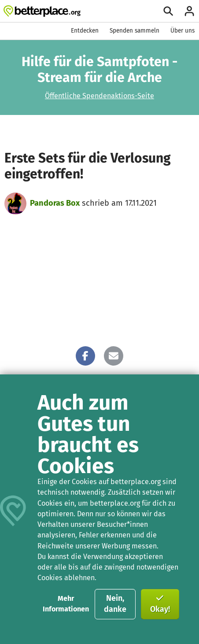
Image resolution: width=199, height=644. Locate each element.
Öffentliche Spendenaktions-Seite (99, 96)
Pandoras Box (55, 203)
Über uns (182, 31)
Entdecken (85, 31)
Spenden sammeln (135, 31)
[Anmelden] (189, 11)
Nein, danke (115, 604)
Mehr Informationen (66, 604)
